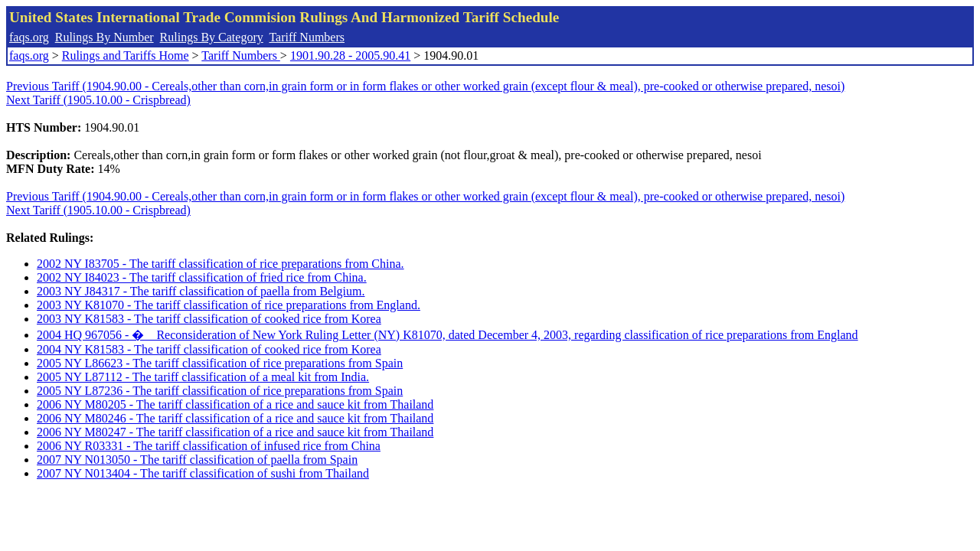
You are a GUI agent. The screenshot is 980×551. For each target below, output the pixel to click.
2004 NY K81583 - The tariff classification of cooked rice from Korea (209, 349)
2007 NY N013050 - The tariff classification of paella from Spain (197, 460)
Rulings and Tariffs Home (126, 55)
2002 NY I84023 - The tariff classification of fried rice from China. (202, 277)
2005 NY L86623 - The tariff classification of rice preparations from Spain (220, 363)
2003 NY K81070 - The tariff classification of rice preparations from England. (229, 305)
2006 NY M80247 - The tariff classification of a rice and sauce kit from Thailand (235, 432)
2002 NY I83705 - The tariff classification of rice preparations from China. (220, 264)
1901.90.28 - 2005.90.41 (350, 55)
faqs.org (29, 37)
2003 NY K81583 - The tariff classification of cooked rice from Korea (209, 319)
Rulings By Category (212, 37)
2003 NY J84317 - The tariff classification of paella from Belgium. (201, 291)
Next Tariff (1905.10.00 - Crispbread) (98, 100)
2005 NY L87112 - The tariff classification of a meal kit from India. (203, 377)
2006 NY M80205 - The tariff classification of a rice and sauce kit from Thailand (235, 404)
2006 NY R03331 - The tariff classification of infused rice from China (209, 446)
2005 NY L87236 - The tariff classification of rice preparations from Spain (220, 391)
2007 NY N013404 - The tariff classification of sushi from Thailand (203, 473)
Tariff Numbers (307, 37)
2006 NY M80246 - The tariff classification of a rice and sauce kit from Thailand (235, 418)
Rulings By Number (105, 37)
